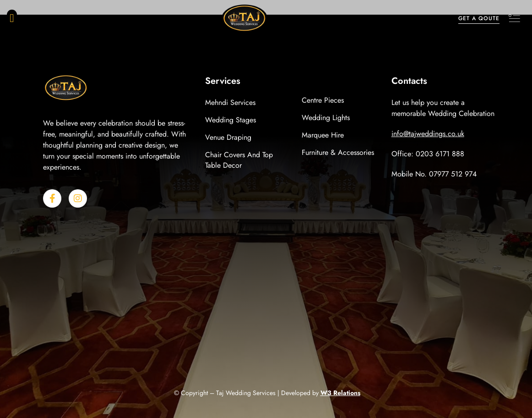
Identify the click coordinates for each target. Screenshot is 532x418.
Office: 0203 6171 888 (428, 154)
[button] (12, 18)
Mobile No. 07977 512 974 (434, 174)
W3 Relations (340, 393)
